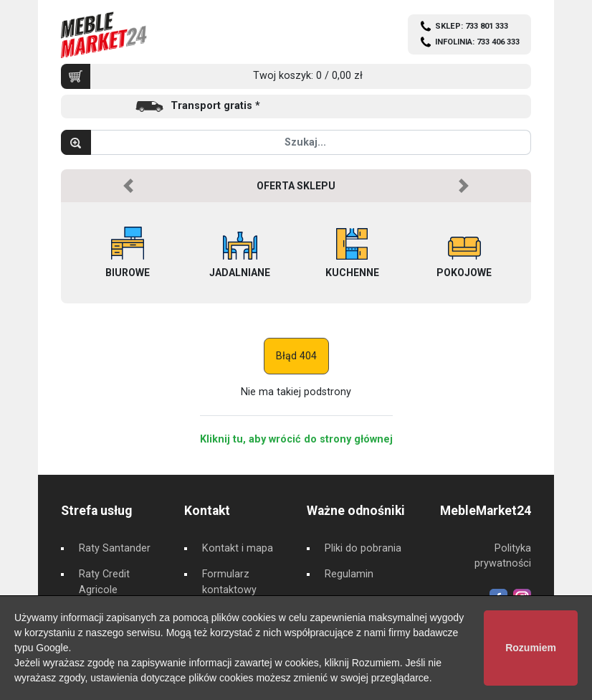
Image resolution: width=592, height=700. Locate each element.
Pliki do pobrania (363, 548)
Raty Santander (115, 548)
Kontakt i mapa (238, 548)
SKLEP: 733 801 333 (472, 26)
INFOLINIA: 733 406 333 (477, 42)
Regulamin (349, 574)
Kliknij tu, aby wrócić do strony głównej (296, 439)
